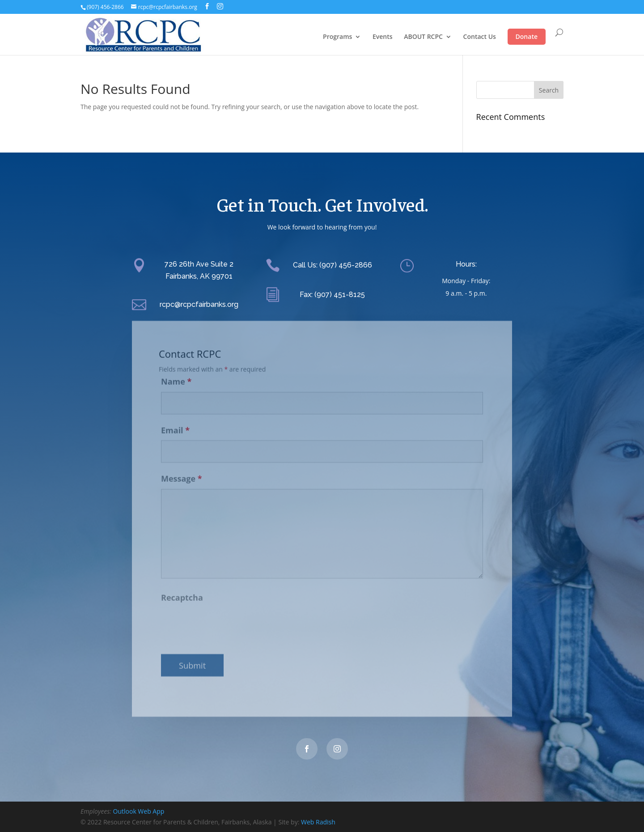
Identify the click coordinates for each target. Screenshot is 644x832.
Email (175, 424)
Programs (337, 37)
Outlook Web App (139, 811)
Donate (527, 36)
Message (182, 473)
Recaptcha (182, 592)
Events (383, 37)
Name (176, 375)
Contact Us (480, 37)
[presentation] (229, 620)
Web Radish (318, 822)
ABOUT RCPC (423, 37)
